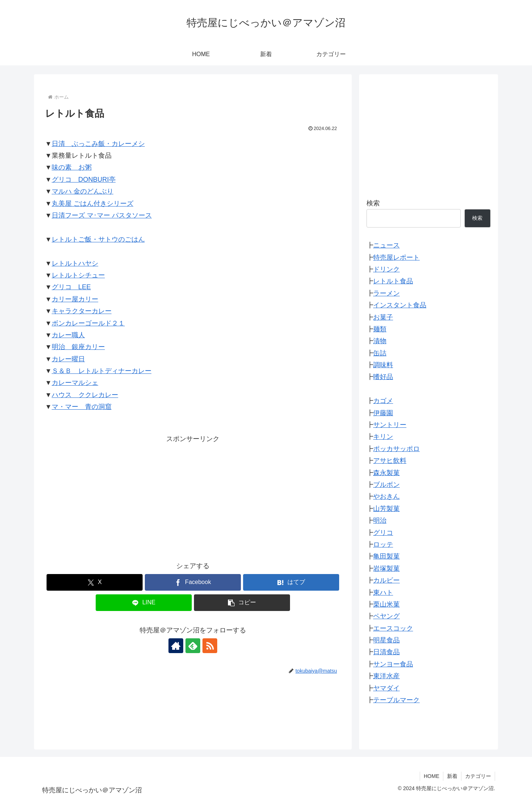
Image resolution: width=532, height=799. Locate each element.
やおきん (386, 496)
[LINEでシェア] (144, 603)
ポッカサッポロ (396, 449)
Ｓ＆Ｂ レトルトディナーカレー (102, 371)
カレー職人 (68, 335)
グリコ (383, 533)
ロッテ (383, 544)
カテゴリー (478, 776)
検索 (373, 203)
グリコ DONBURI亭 (84, 180)
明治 (380, 520)
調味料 (383, 365)
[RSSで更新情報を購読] (210, 646)
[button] (242, 603)
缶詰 (380, 353)
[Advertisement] (193, 496)
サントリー (390, 425)
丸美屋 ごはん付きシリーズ (93, 204)
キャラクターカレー (82, 311)
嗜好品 (383, 377)
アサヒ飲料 (390, 461)
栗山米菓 (386, 604)
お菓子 (383, 317)
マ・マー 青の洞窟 (82, 407)
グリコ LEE (71, 287)
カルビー (386, 580)
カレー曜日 (68, 359)
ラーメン (386, 293)
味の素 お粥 (72, 167)
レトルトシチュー (78, 275)
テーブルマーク (396, 700)
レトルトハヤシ (75, 263)
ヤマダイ (386, 688)
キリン (383, 437)
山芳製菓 (386, 509)
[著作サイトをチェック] (176, 646)
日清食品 (386, 652)
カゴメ (383, 401)
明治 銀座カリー (78, 347)
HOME (432, 776)
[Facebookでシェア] (193, 582)
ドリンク (386, 269)
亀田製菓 (386, 556)
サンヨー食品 (393, 664)
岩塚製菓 (386, 568)
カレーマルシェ (75, 383)
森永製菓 (386, 473)
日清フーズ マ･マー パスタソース (102, 215)
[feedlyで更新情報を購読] (193, 646)
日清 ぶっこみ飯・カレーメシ (98, 144)
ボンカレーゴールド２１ (88, 323)
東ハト (383, 593)
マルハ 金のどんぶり (83, 191)
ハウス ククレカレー (85, 395)
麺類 (380, 329)
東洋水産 (386, 676)
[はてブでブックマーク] (291, 582)
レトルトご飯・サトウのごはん (98, 239)
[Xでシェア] (95, 582)
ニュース (386, 245)
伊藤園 (383, 413)
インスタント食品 (400, 305)
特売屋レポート (396, 257)
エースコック (393, 628)
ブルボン (386, 485)
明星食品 (386, 640)
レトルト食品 (393, 281)
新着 (452, 776)
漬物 (380, 341)
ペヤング (386, 616)
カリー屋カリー (75, 299)
